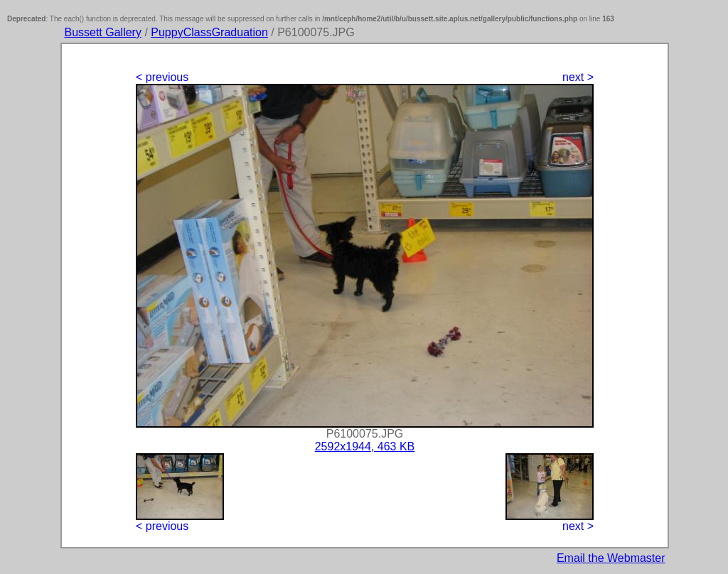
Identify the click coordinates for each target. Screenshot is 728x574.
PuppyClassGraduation (209, 32)
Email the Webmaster (611, 558)
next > (578, 77)
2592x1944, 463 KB (365, 446)
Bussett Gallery (102, 32)
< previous (162, 77)
